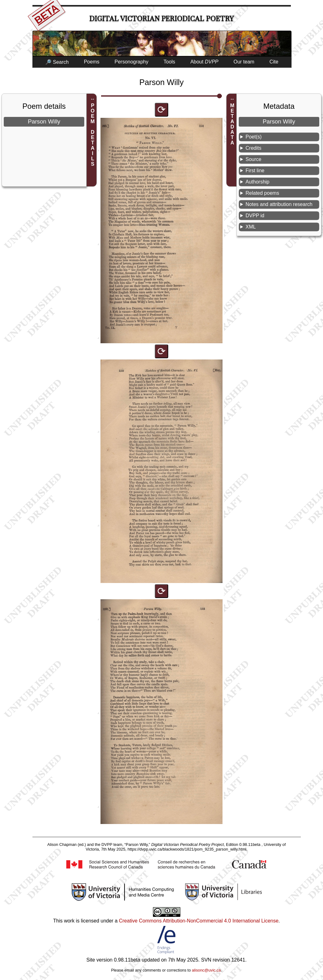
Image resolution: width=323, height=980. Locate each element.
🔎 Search (57, 62)
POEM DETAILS (93, 135)
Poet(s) (254, 137)
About (204, 62)
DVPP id (255, 216)
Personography (132, 62)
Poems (92, 62)
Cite (274, 62)
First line (255, 171)
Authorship (258, 182)
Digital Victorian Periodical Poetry (161, 19)
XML (251, 227)
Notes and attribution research (279, 204)
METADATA (232, 124)
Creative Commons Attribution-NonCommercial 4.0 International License (199, 921)
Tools (169, 62)
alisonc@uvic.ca (206, 970)
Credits (254, 148)
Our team (244, 62)
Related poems (262, 193)
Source (254, 159)
